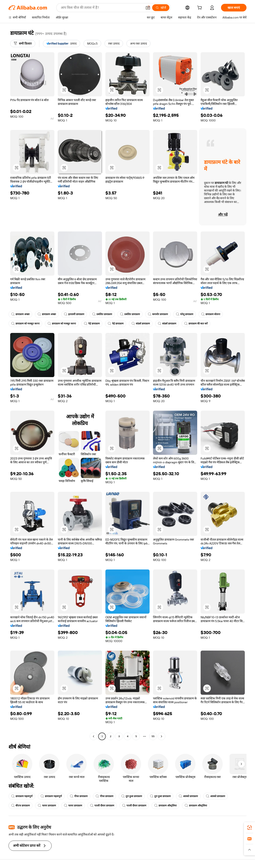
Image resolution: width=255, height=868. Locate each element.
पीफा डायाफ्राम (79, 796)
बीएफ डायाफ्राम (21, 806)
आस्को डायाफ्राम (188, 796)
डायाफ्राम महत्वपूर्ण (22, 796)
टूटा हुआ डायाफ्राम (132, 796)
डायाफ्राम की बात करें (196, 324)
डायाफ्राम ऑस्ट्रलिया (165, 806)
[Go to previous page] (93, 736)
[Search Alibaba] (101, 8)
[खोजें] (161, 8)
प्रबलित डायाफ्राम (102, 314)
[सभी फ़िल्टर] (23, 44)
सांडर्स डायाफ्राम (141, 324)
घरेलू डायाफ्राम (185, 314)
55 (153, 736)
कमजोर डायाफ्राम (158, 314)
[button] (148, 8)
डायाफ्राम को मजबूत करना (25, 324)
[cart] (200, 8)
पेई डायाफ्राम (92, 324)
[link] (249, 828)
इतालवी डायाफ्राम (74, 314)
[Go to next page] (161, 736)
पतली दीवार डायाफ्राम (102, 806)
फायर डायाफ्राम (47, 806)
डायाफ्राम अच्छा (20, 314)
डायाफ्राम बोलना (211, 314)
